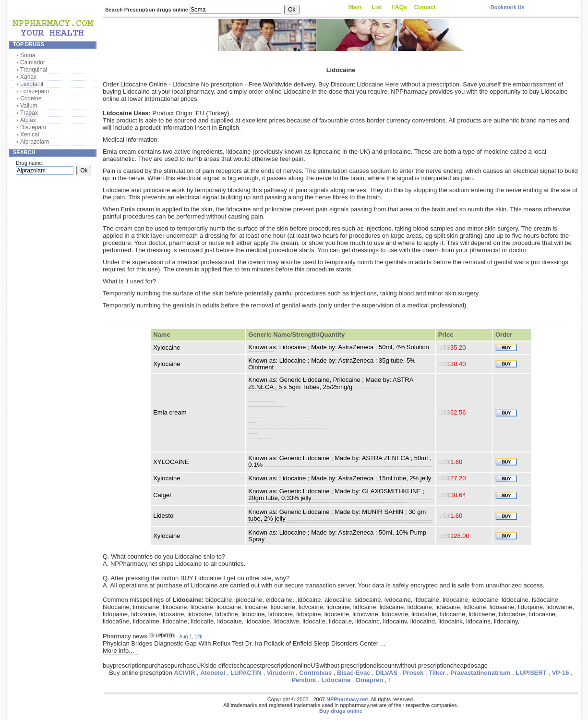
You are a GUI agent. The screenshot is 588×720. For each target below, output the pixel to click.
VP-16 (560, 673)
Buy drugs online (341, 711)
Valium (29, 106)
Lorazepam (35, 91)
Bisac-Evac (354, 673)
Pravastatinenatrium (480, 673)
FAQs (399, 7)
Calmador (33, 62)
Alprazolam (35, 142)
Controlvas (315, 673)
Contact (425, 7)
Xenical (30, 134)
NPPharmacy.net (347, 699)
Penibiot (304, 680)
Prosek (413, 673)
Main (355, 7)
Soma (28, 55)
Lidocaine (336, 680)
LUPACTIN (246, 673)
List (377, 7)
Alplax (28, 120)
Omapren (369, 680)
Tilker (437, 673)
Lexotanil (32, 84)
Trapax (29, 113)
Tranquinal (34, 70)
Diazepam (33, 127)
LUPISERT (531, 673)
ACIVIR (184, 673)
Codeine (31, 98)
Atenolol (213, 673)
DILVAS (386, 673)
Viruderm (281, 673)
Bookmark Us (508, 7)
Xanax (28, 77)
